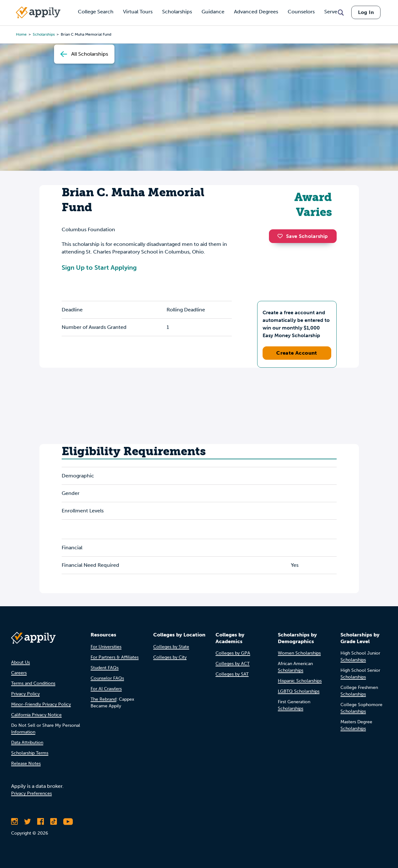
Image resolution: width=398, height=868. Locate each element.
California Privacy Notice (36, 715)
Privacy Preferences (31, 793)
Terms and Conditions (33, 683)
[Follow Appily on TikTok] (54, 822)
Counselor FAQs (107, 678)
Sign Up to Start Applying (99, 267)
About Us (21, 662)
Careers (19, 673)
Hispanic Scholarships (300, 681)
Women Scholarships (299, 653)
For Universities (106, 647)
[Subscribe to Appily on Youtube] (68, 822)
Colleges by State (171, 647)
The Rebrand (103, 699)
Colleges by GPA (233, 653)
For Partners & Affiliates (115, 657)
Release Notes (26, 764)
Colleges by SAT (232, 674)
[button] (282, 236)
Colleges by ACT (233, 664)
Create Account (297, 353)
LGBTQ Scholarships (299, 691)
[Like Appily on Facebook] (41, 822)
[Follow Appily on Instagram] (14, 822)
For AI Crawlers (106, 689)
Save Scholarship (303, 236)
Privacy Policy (25, 694)
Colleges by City (170, 657)
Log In (366, 12)
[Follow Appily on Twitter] (27, 822)
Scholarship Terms (30, 753)
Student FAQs (105, 668)
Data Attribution (27, 743)
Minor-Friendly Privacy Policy (41, 704)
